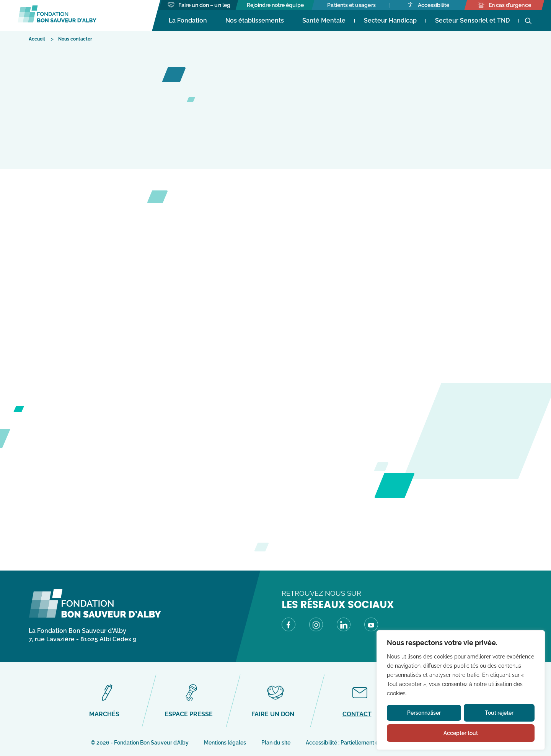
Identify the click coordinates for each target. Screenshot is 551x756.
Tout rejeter (499, 713)
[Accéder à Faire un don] (275, 701)
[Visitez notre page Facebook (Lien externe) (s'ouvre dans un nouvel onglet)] (289, 626)
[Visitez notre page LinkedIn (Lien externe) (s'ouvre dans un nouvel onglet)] (344, 626)
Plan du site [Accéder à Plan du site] (276, 743)
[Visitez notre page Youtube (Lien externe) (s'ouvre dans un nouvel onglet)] (371, 626)
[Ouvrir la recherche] (528, 21)
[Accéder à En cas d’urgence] (504, 5)
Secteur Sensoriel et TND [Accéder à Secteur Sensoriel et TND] (472, 20)
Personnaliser (424, 713)
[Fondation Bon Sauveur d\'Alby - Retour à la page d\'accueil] (95, 616)
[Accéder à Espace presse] (191, 701)
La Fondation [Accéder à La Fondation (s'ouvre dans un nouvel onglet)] (188, 20)
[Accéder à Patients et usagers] (352, 5)
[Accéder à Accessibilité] (428, 5)
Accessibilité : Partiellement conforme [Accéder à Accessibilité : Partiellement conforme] (353, 743)
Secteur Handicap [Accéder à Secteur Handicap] (390, 20)
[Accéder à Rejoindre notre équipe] (275, 5)
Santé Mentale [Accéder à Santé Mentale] (324, 20)
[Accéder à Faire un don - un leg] (199, 5)
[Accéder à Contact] (359, 701)
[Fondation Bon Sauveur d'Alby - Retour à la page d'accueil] (57, 15)
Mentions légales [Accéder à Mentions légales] (225, 743)
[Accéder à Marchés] (107, 701)
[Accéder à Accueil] (37, 39)
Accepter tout (461, 733)
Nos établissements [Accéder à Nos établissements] (255, 20)
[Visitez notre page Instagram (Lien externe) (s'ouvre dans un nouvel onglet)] (316, 626)
